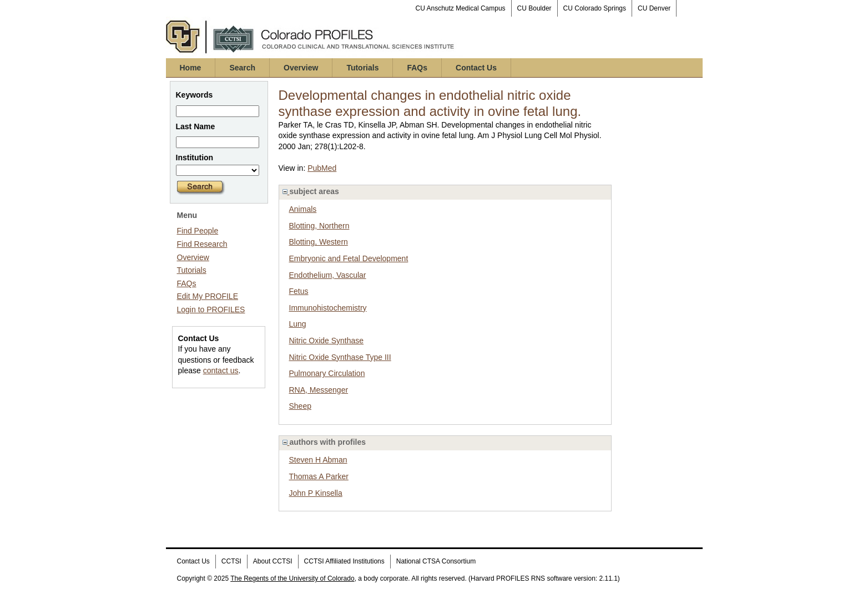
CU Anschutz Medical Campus (461, 8)
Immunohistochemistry (328, 308)
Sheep (300, 406)
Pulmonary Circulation (327, 373)
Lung (298, 324)
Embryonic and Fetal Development (349, 258)
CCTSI (231, 561)
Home (191, 68)
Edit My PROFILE (208, 296)
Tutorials (362, 68)
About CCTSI (273, 561)
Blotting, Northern (319, 226)
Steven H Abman (318, 460)
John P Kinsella (316, 493)
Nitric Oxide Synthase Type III (340, 357)
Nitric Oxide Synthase (327, 341)
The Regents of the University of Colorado (292, 578)
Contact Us (476, 68)
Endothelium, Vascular (328, 275)
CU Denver (654, 8)
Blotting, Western (319, 242)
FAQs (417, 68)
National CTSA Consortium (436, 561)
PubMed (322, 168)
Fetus (299, 291)
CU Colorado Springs (595, 8)
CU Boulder (534, 8)
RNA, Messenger (319, 390)
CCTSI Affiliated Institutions (344, 561)
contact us (221, 370)
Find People (198, 231)
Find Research (202, 244)
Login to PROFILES (211, 309)
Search (242, 68)
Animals (303, 209)
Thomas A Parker (319, 476)
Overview (301, 68)
